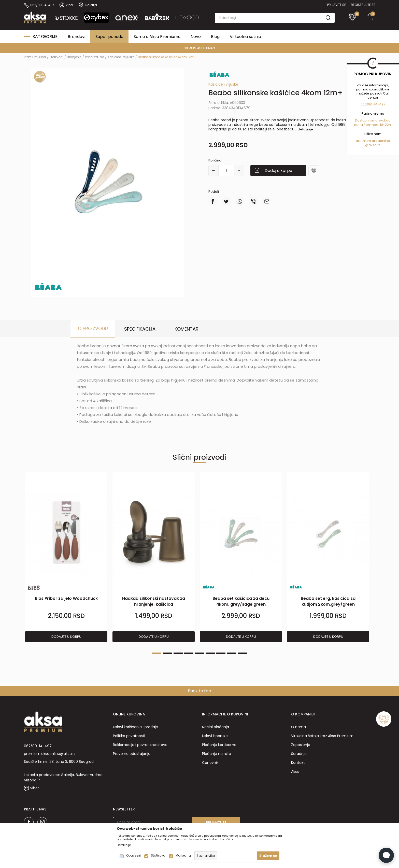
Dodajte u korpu (66, 637)
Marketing (183, 856)
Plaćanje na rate (217, 754)
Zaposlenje (301, 745)
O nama (298, 727)
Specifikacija (140, 329)
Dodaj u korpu (278, 171)
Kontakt (298, 763)
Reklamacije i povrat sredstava (140, 745)
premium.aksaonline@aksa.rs (50, 754)
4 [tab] (189, 653)
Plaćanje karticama (219, 745)
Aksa (295, 771)
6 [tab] (210, 653)
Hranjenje (74, 57)
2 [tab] (167, 653)
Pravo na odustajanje (132, 754)
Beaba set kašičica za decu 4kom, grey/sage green (241, 601)
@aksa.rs (373, 145)
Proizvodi (56, 57)
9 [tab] (242, 653)
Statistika (158, 856)
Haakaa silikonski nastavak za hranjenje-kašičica (154, 601)
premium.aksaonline (373, 141)
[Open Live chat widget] (386, 855)
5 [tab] (199, 653)
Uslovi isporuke (215, 736)
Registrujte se (363, 5)
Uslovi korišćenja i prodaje (136, 727)
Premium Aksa (35, 57)
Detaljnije (305, 129)
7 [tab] (221, 653)
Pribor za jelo (95, 57)
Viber (34, 788)
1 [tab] (157, 653)
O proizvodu (93, 328)
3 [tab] (178, 653)
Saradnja (299, 754)
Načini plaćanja (216, 727)
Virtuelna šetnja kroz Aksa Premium (322, 736)
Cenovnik (210, 763)
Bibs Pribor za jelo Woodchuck (66, 598)
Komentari (187, 329)
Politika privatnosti (129, 736)
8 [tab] (232, 653)
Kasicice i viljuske (121, 57)
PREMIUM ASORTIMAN (199, 48)
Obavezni (133, 856)
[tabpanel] (66, 557)
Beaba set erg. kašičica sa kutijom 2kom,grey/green (328, 601)
